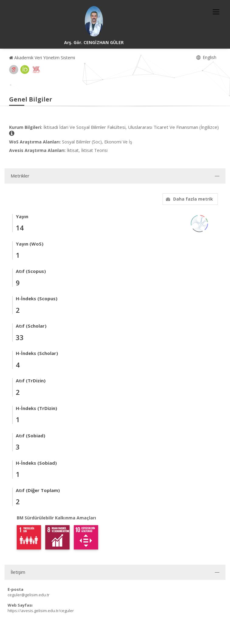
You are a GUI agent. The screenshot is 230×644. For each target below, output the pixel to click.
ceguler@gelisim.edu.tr (29, 595)
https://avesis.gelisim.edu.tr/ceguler (41, 611)
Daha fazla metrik (189, 199)
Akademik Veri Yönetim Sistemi (42, 58)
